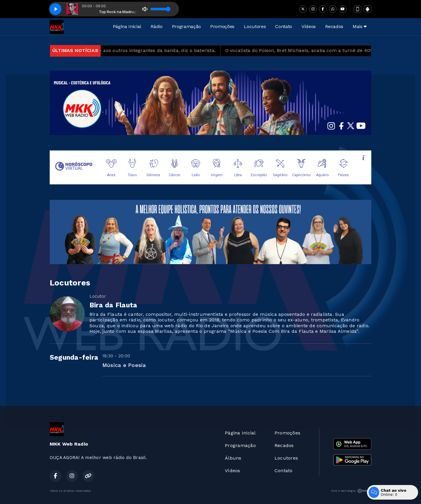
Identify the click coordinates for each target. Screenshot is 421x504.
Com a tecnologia (351, 491)
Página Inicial (127, 26)
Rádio (156, 26)
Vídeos (309, 26)
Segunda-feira (74, 357)
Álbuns (233, 458)
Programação (186, 26)
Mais (360, 26)
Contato (284, 26)
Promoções (222, 26)
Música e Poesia (124, 365)
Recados (334, 26)
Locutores (255, 26)
